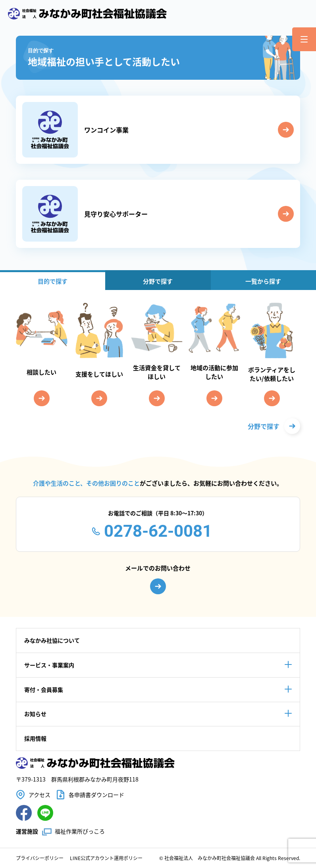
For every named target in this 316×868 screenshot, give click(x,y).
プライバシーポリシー (40, 858)
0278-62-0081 (158, 531)
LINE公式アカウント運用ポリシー (106, 858)
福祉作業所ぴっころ (80, 831)
